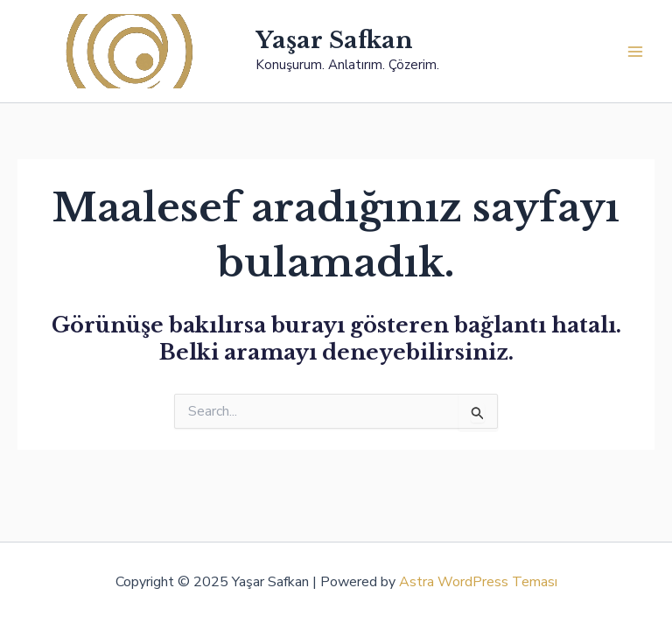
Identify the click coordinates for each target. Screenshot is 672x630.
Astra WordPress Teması (478, 582)
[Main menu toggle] (635, 52)
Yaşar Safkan (334, 40)
